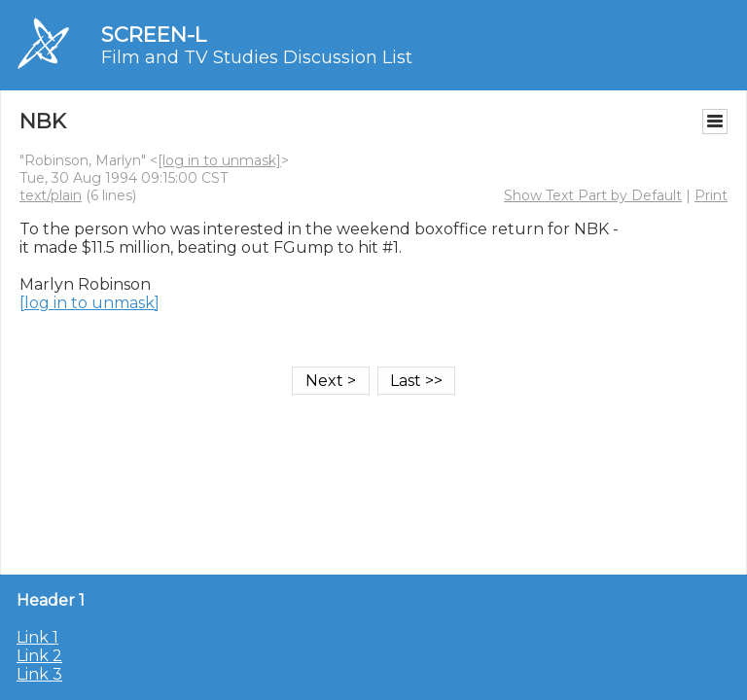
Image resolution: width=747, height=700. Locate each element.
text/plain (51, 195)
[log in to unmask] (219, 160)
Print (711, 195)
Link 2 (39, 656)
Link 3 (39, 674)
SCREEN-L (154, 35)
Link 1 (37, 637)
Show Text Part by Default (593, 195)
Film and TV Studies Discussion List (257, 57)
